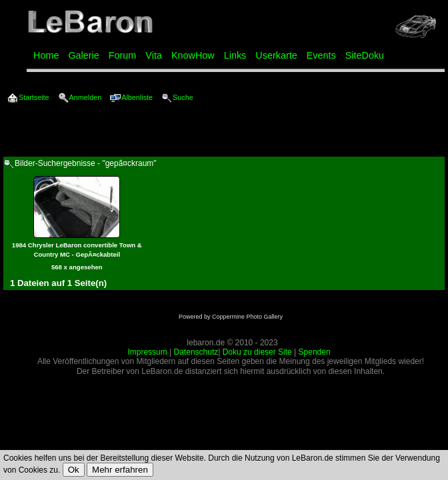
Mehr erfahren (120, 470)
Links (235, 55)
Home (46, 55)
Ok (74, 470)
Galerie (83, 55)
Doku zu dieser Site (257, 352)
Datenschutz (196, 352)
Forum (123, 55)
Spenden (315, 352)
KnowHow (193, 55)
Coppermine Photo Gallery (247, 317)
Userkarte (276, 55)
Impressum (147, 352)
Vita (154, 55)
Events (321, 55)
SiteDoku (365, 55)
